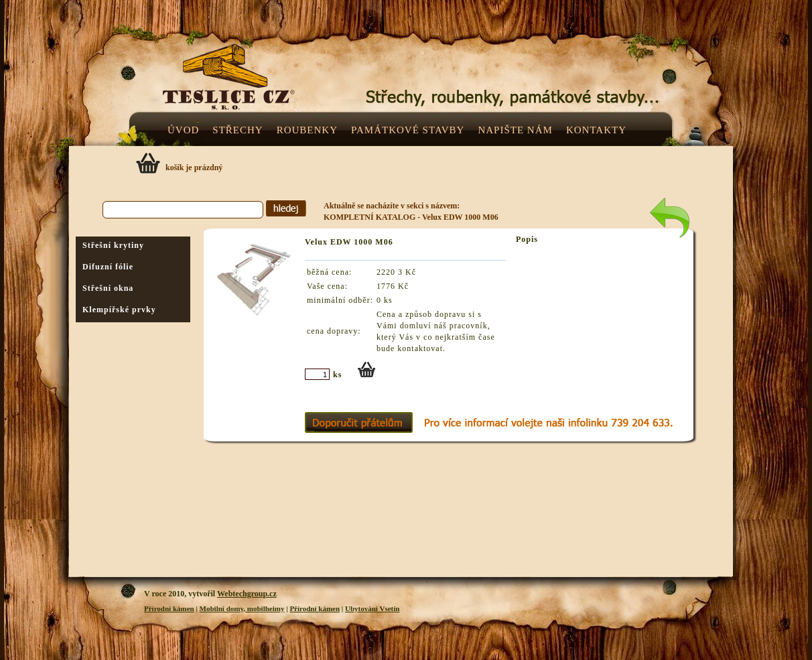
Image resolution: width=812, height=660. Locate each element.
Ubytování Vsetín (372, 608)
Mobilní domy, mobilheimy (242, 608)
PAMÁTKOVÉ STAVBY (408, 130)
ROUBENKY (307, 130)
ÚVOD (183, 130)
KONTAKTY (596, 130)
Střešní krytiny (113, 245)
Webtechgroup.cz (247, 594)
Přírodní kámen (169, 608)
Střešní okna (108, 288)
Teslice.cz (330, 79)
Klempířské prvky (119, 310)
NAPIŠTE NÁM (515, 130)
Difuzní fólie (108, 267)
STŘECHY (238, 130)
